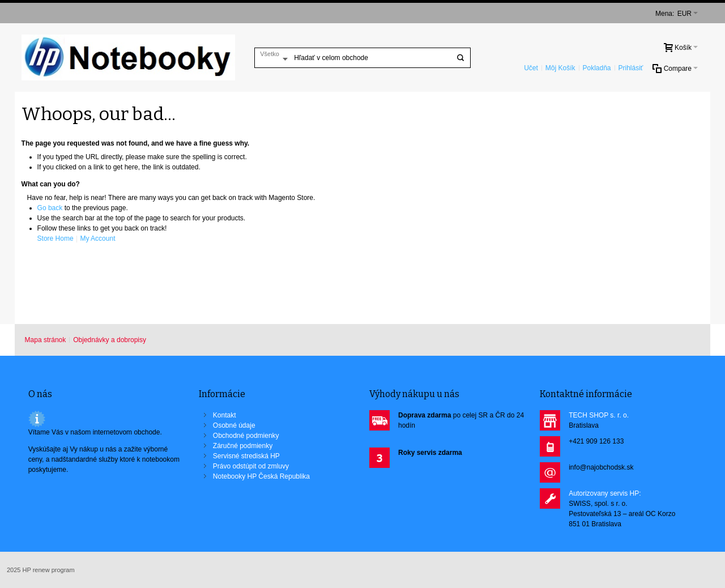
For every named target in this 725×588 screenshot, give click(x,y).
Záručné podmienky (243, 446)
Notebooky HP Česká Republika (261, 476)
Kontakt (225, 415)
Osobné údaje (234, 425)
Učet (531, 68)
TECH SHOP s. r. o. (599, 415)
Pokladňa (596, 68)
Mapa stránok (46, 340)
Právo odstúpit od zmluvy (251, 466)
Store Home (56, 238)
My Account (97, 238)
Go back (50, 208)
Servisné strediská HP (246, 456)
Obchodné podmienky (246, 436)
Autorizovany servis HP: (605, 493)
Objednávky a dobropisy (110, 340)
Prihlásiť (631, 68)
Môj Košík (560, 68)
